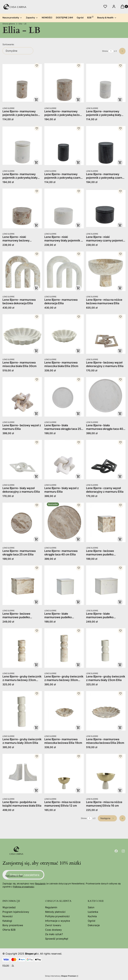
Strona (105, 51)
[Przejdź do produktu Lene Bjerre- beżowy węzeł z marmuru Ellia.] (22, 397)
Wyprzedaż (9, 907)
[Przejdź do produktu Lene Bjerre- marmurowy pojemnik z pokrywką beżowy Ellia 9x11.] (64, 83)
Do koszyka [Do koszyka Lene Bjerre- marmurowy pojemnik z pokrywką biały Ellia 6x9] (120, 100)
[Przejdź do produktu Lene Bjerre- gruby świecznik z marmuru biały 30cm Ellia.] (22, 711)
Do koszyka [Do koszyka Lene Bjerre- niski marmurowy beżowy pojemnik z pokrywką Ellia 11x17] (36, 225)
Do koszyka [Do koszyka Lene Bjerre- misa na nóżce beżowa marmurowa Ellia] (120, 288)
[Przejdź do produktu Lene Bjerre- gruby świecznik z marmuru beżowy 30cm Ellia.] (64, 648)
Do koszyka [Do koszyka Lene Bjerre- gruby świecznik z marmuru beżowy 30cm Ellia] (78, 665)
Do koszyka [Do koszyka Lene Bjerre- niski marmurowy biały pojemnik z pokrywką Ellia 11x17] (78, 225)
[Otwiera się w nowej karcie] (116, 851)
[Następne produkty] (107, 818)
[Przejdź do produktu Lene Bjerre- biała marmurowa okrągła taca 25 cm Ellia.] (64, 397)
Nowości (8, 916)
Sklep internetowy (61, 976)
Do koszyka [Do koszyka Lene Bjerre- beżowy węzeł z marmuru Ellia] (36, 414)
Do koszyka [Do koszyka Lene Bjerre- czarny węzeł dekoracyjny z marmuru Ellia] (120, 476)
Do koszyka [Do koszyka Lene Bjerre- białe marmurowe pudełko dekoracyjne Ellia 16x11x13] (120, 602)
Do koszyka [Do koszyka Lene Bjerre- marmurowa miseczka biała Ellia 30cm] (36, 351)
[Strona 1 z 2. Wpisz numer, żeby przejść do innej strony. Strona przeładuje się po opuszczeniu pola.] (111, 51)
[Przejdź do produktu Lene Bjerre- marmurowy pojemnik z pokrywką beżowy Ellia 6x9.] (22, 83)
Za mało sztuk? (54, 934)
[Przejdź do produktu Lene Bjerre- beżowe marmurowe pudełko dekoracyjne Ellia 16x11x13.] (22, 585)
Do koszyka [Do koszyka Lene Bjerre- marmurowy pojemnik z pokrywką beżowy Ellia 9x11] (78, 100)
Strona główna (9, 24)
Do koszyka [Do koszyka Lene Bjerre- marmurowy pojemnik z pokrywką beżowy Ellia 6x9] (36, 100)
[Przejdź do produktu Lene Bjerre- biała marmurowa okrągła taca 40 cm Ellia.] (106, 397)
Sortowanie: (8, 44)
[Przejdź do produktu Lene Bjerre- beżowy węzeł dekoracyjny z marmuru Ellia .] (106, 334)
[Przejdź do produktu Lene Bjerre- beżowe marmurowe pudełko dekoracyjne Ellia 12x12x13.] (106, 522)
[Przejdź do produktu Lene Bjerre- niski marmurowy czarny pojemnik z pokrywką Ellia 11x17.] (106, 208)
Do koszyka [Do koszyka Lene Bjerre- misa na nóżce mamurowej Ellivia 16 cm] (120, 790)
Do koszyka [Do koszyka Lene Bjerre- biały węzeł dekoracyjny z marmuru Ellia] (36, 476)
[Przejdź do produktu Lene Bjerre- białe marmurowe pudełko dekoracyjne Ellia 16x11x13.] (106, 585)
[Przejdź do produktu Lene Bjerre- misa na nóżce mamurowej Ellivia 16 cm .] (106, 774)
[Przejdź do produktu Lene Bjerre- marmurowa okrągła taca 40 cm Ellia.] (64, 522)
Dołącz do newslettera (25, 875)
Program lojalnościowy (16, 912)
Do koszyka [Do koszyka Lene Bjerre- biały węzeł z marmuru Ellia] (78, 476)
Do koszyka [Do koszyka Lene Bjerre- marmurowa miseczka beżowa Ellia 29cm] (120, 728)
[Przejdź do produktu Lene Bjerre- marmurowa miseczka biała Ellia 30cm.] (22, 334)
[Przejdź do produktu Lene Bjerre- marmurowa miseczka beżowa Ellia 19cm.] (64, 711)
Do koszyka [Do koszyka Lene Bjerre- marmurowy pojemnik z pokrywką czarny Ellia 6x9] (78, 162)
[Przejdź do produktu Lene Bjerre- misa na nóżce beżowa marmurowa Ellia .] (106, 271)
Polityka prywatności (57, 916)
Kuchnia (92, 916)
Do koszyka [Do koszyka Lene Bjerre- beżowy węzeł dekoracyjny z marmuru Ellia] (120, 351)
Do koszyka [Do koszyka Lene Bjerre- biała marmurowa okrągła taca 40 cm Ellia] (120, 414)
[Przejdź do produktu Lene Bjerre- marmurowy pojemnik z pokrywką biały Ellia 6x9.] (106, 83)
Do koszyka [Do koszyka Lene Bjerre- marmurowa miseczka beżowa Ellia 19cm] (78, 728)
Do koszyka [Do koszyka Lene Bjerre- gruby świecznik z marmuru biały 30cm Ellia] (36, 728)
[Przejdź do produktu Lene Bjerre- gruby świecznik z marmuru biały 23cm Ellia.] (106, 648)
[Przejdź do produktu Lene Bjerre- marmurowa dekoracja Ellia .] (64, 271)
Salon (91, 907)
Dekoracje (94, 925)
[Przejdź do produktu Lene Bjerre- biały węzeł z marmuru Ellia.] (64, 460)
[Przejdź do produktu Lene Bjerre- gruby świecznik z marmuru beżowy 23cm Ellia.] (22, 648)
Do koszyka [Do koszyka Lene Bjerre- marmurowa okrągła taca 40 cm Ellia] (78, 539)
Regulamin (40, 883)
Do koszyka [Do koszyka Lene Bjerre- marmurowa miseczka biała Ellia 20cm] (78, 351)
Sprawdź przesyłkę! (57, 939)
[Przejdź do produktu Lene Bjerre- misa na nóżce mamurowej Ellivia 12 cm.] (64, 774)
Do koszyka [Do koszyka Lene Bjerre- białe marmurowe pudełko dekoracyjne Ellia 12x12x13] (78, 602)
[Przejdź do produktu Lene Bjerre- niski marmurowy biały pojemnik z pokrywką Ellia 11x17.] (64, 208)
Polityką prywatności (24, 887)
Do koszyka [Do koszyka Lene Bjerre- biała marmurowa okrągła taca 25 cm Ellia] (78, 414)
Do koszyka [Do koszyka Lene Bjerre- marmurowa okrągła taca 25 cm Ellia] (36, 539)
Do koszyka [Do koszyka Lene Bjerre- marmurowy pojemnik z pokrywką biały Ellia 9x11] (36, 162)
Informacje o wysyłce (58, 921)
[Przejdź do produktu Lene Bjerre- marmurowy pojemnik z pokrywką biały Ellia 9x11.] (22, 146)
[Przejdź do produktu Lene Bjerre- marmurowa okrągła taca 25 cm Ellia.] (22, 522)
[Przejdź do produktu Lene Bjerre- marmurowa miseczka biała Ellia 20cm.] (64, 334)
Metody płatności (55, 912)
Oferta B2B (9, 930)
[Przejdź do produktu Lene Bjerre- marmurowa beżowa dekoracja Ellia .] (22, 271)
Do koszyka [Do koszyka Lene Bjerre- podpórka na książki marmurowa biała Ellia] (36, 790)
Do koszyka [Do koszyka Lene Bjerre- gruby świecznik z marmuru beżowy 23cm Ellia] (36, 665)
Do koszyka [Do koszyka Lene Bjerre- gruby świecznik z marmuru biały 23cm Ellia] (120, 665)
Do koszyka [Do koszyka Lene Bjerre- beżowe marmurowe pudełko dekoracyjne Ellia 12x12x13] (120, 539)
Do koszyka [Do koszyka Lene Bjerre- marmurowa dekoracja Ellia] (78, 288)
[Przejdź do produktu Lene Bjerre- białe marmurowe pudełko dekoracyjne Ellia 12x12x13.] (64, 585)
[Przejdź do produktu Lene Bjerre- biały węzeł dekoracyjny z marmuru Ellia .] (22, 460)
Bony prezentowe (13, 925)
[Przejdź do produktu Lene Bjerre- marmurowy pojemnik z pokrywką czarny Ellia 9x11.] (106, 146)
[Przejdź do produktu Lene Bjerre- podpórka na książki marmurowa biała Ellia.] (22, 774)
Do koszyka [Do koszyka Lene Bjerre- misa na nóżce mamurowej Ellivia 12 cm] (78, 790)
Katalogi (7, 921)
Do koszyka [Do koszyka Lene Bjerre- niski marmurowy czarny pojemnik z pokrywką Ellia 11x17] (120, 225)
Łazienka (93, 912)
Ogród (91, 921)
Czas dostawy (53, 930)
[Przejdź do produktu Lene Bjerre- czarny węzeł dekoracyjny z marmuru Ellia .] (106, 460)
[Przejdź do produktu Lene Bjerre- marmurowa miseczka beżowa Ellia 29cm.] (106, 711)
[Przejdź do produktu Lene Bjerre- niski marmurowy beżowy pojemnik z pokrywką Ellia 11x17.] (22, 208)
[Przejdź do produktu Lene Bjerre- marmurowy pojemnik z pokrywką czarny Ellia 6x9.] (64, 146)
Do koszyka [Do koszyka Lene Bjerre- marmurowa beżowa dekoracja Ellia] (36, 288)
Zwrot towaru (53, 925)
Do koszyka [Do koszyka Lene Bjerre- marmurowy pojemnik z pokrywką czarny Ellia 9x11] (120, 162)
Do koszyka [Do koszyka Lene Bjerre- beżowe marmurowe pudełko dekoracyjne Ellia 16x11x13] (36, 602)
